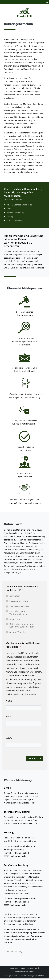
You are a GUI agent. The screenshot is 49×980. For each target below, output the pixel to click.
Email (8, 716)
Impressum (15, 968)
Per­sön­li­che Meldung (15, 220)
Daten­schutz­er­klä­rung (13, 952)
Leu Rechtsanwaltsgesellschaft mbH (31, 976)
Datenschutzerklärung (29, 968)
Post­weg (10, 216)
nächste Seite (34, 759)
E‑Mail (9, 209)
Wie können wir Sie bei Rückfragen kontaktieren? (23, 645)
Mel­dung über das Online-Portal (20, 205)
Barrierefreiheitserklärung (25, 971)
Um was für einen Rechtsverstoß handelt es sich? (22, 588)
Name (9, 701)
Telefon (9, 738)
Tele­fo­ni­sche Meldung (16, 213)
